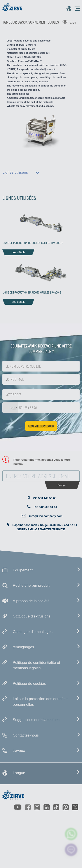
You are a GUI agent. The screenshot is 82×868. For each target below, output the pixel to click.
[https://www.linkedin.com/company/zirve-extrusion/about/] (47, 807)
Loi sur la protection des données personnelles (40, 702)
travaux (19, 751)
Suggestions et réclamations (36, 720)
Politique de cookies (29, 684)
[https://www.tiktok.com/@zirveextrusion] (56, 807)
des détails (18, 252)
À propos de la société (31, 601)
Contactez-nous (26, 735)
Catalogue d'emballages (33, 632)
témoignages (23, 647)
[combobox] (10, 408)
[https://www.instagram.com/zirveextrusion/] (37, 807)
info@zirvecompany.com (46, 516)
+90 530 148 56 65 (44, 498)
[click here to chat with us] (71, 850)
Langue (19, 773)
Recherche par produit (31, 585)
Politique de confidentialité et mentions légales (36, 665)
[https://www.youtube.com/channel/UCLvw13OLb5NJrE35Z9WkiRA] (17, 807)
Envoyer (62, 485)
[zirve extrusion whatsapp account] (71, 834)
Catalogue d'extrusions (31, 616)
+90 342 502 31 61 (45, 507)
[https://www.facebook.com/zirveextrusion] (28, 807)
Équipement (23, 570)
